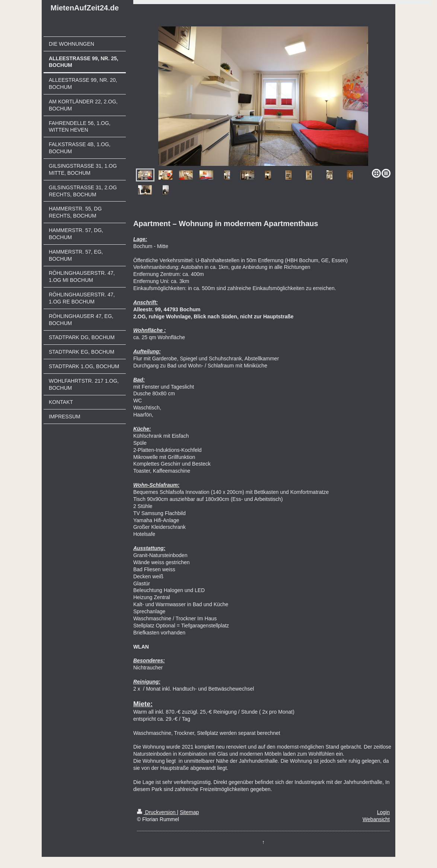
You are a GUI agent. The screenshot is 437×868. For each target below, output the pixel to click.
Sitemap (189, 812)
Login (383, 812)
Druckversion (157, 812)
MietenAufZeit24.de (85, 8)
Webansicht (376, 819)
